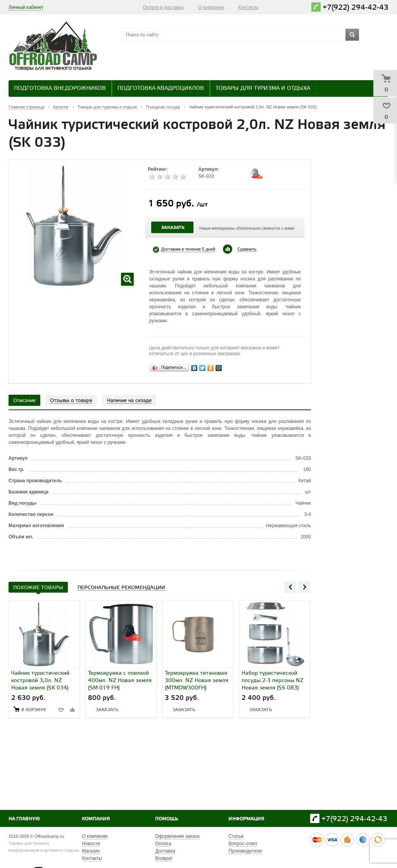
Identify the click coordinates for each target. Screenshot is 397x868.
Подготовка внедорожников (60, 89)
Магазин (91, 851)
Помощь (167, 819)
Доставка (165, 851)
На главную (24, 819)
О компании (211, 7)
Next (304, 587)
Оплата (163, 844)
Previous (290, 587)
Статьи (236, 836)
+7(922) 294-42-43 (356, 8)
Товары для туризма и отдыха (263, 89)
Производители (245, 851)
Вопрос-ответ (243, 844)
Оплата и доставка (163, 7)
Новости (91, 844)
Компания (96, 819)
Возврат (164, 858)
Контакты (249, 7)
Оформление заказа (177, 836)
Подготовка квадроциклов (161, 89)
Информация (246, 819)
